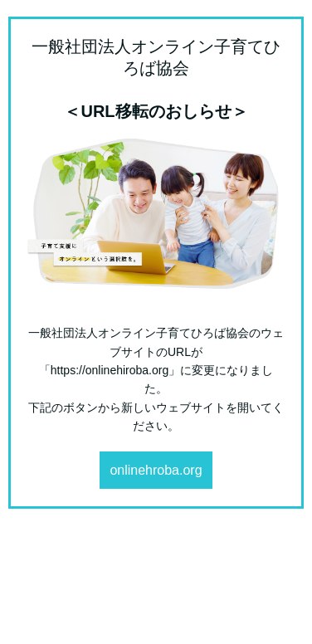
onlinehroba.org (156, 470)
